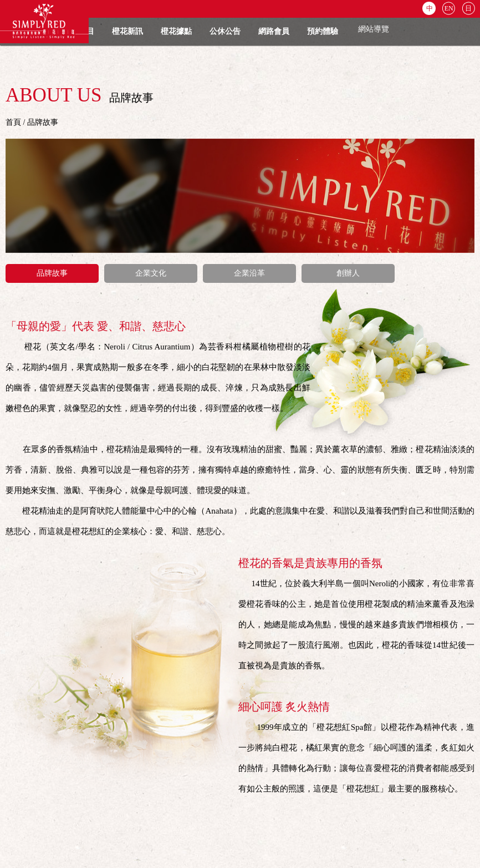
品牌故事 (52, 273)
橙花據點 (176, 31)
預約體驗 (323, 31)
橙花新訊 (127, 31)
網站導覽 (374, 29)
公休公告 (225, 31)
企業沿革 (249, 273)
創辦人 (348, 273)
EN (449, 8)
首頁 (13, 122)
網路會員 (274, 31)
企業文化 (151, 273)
